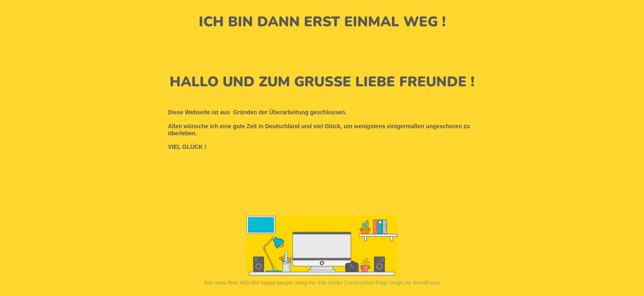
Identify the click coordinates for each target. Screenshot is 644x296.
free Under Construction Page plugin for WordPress (378, 283)
